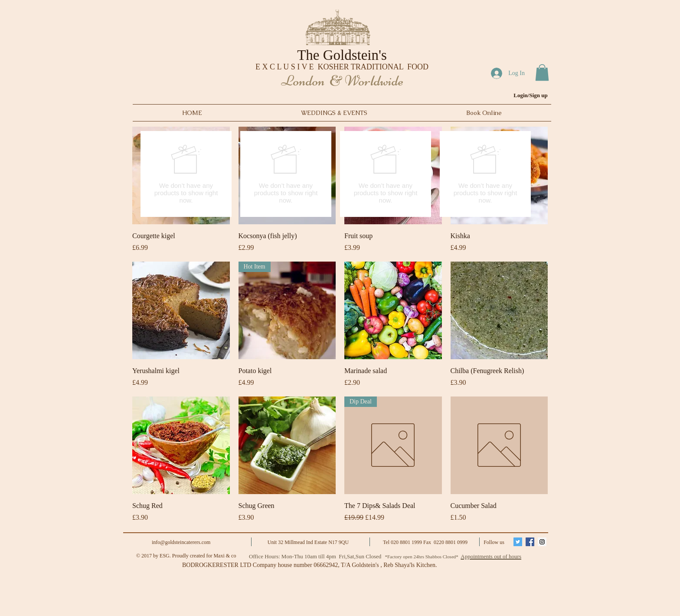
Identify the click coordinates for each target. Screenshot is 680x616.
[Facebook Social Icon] (530, 542)
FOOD (418, 67)
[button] (542, 72)
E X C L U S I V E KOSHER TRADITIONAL (331, 67)
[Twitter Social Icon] (518, 542)
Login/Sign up (530, 95)
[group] (336, 174)
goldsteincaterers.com (188, 542)
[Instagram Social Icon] (542, 542)
